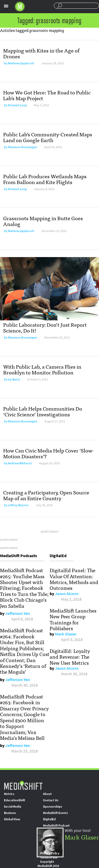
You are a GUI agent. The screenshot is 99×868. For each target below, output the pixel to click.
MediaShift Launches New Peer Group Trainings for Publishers (73, 619)
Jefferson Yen (18, 613)
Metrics (9, 794)
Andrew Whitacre (20, 463)
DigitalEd (49, 819)
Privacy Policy (50, 853)
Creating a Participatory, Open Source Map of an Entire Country (46, 495)
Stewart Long (17, 105)
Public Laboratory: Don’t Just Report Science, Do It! (45, 327)
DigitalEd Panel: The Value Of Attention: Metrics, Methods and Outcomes (74, 579)
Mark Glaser (66, 634)
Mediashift (20, 7)
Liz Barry (14, 379)
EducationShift (15, 800)
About (47, 794)
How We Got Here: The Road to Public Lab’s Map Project (47, 95)
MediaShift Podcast (56, 826)
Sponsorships (53, 807)
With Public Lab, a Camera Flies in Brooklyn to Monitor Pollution (42, 369)
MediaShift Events (55, 813)
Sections (6, 6)
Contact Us (51, 800)
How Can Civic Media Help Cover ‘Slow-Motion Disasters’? (48, 453)
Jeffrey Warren (18, 505)
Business (10, 813)
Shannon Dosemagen (23, 147)
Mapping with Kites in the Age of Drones (41, 53)
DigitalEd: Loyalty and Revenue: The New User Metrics (70, 657)
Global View (12, 819)
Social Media (13, 807)
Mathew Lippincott (21, 63)
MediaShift (23, 785)
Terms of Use (49, 857)
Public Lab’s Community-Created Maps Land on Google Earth (48, 137)
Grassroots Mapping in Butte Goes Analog (43, 221)
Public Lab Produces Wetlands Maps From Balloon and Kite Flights (45, 179)
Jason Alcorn (67, 594)
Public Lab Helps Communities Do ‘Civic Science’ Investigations (43, 411)
